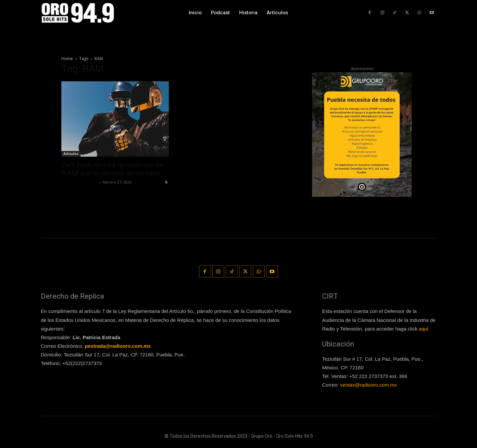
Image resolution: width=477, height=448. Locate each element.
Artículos (71, 154)
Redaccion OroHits (80, 182)
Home (67, 59)
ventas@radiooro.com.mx (368, 384)
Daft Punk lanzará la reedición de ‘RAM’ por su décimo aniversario (112, 169)
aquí (424, 328)
